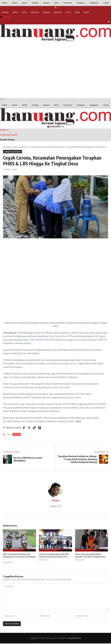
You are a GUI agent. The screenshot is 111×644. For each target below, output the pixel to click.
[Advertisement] (28, 69)
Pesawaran (68, 3)
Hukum (24, 12)
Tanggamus (94, 3)
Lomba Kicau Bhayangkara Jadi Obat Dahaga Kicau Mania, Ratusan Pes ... (54, 555)
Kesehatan (35, 12)
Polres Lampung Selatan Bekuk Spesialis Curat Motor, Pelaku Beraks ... (91, 555)
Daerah (15, 12)
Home (2, 99)
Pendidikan (58, 12)
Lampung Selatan (9, 135)
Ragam (77, 12)
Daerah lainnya (7, 140)
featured (17, 434)
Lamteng (35, 3)
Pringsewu (81, 3)
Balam (5, 3)
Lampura (46, 3)
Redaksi (55, 500)
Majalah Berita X (75, 638)
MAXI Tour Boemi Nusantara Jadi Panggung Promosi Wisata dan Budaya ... (19, 557)
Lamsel (14, 3)
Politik (68, 12)
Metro (56, 3)
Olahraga (46, 12)
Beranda (7, 147)
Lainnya (106, 3)
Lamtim (24, 3)
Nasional (5, 12)
